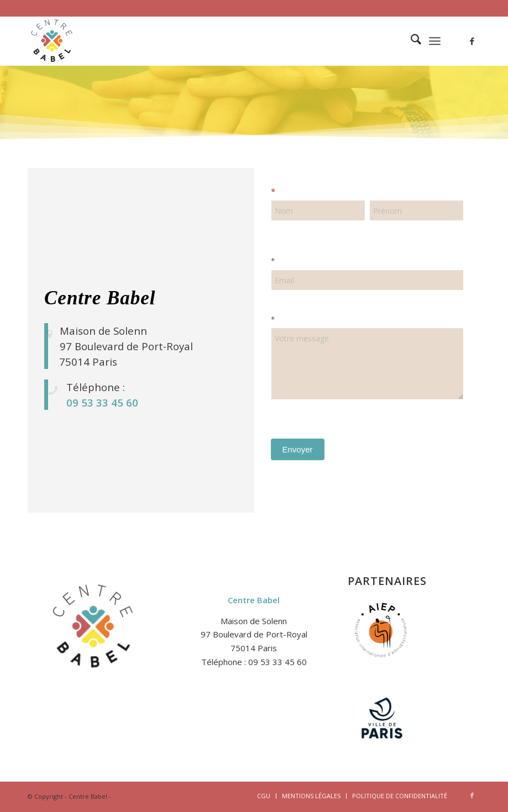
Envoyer (298, 449)
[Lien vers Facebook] (472, 41)
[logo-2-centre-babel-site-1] (53, 41)
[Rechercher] (410, 41)
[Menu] (435, 41)
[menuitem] (410, 41)
